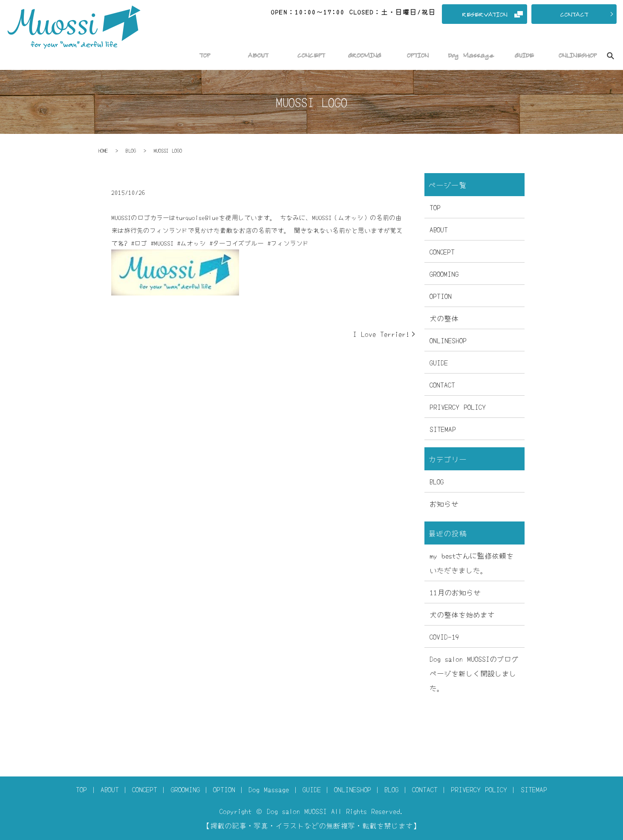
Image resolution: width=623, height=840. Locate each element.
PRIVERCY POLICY (458, 407)
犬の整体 (444, 318)
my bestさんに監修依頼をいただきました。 (472, 563)
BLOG (131, 150)
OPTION (441, 296)
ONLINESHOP (448, 340)
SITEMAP (443, 429)
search (610, 56)
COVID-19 (444, 636)
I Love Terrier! (381, 334)
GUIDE (439, 362)
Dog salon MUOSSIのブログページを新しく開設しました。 (474, 673)
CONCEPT (442, 251)
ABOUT (439, 229)
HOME (103, 150)
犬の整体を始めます (462, 614)
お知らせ (444, 503)
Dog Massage (269, 789)
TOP (435, 207)
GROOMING (444, 274)
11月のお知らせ (455, 592)
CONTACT (442, 384)
